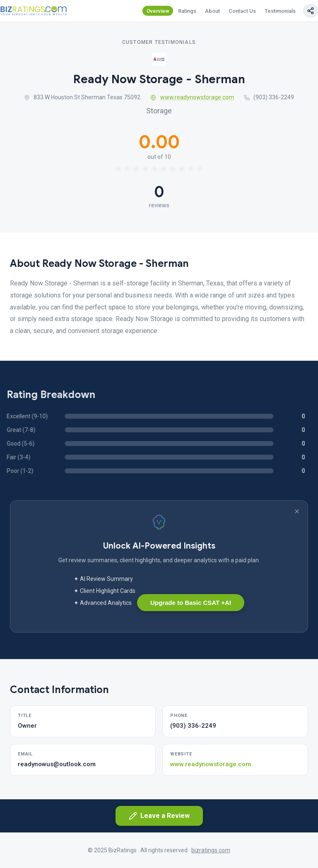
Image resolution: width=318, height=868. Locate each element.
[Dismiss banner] (297, 511)
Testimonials (280, 11)
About (212, 11)
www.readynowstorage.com (192, 97)
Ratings (187, 11)
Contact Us (242, 11)
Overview (158, 11)
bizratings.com (211, 850)
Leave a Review (159, 816)
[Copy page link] (311, 11)
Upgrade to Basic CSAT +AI (191, 603)
